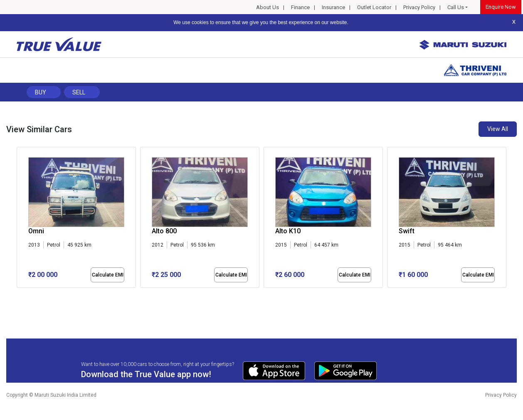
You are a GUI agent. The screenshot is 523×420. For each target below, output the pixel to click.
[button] (19, 295)
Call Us (456, 7)
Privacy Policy (419, 7)
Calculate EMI (108, 275)
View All (498, 129)
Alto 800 (164, 231)
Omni (36, 231)
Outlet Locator (374, 7)
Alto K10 (288, 231)
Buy (41, 92)
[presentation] (21, 219)
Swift (407, 231)
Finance (300, 7)
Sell (79, 92)
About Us (268, 7)
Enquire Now (501, 7)
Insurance (333, 7)
